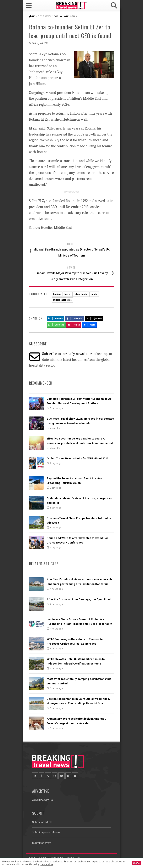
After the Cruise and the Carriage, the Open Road (79, 599)
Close (136, 863)
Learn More (47, 864)
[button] (114, 5)
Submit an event (42, 843)
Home (35, 16)
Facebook (74, 319)
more (89, 325)
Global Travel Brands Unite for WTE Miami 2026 (77, 458)
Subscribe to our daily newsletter (67, 354)
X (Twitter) (94, 319)
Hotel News (70, 16)
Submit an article (42, 822)
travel (67, 294)
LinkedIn (56, 319)
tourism (57, 294)
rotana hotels (81, 294)
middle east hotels (62, 300)
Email (74, 325)
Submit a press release (46, 832)
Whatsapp (56, 325)
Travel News (51, 16)
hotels (94, 294)
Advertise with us (42, 800)
